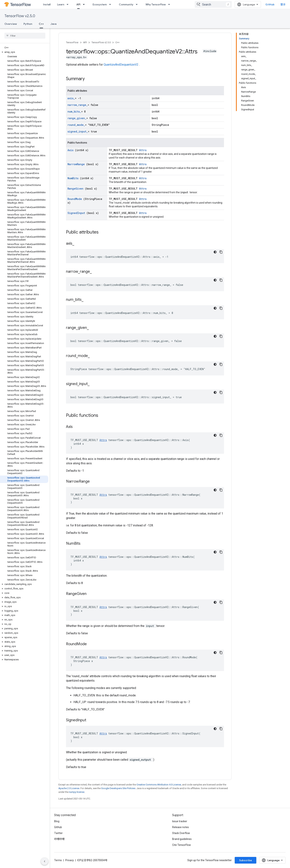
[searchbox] (25, 36)
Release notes (181, 827)
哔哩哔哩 (59, 839)
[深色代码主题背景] (215, 252)
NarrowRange (77, 164)
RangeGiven (76, 189)
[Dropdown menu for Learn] (69, 4)
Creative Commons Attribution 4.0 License (159, 785)
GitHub (270, 4)
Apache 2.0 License (69, 788)
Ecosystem (100, 4)
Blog (57, 821)
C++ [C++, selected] (41, 24)
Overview (11, 24)
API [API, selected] (78, 4)
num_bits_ (74, 112)
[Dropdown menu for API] (85, 4)
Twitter (58, 833)
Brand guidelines (182, 839)
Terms (58, 860)
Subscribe (246, 860)
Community (126, 4)
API (85, 42)
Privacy (70, 860)
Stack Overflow (181, 833)
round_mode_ (76, 125)
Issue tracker (180, 821)
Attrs (143, 150)
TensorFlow (72, 42)
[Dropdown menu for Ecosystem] (111, 4)
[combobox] (213, 4)
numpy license (77, 792)
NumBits (74, 178)
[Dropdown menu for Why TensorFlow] (170, 4)
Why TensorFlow (156, 4)
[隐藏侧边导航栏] (45, 861)
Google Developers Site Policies (118, 788)
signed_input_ (78, 131)
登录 (283, 4)
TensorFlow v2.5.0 (20, 16)
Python (28, 24)
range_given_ (77, 118)
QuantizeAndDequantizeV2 (121, 65)
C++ (117, 42)
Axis (71, 150)
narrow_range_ (78, 105)
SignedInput (77, 213)
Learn (61, 4)
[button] (24, 52)
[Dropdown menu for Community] (138, 4)
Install (47, 4)
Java (53, 24)
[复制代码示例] (221, 252)
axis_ (71, 98)
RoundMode (75, 199)
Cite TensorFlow (182, 845)
